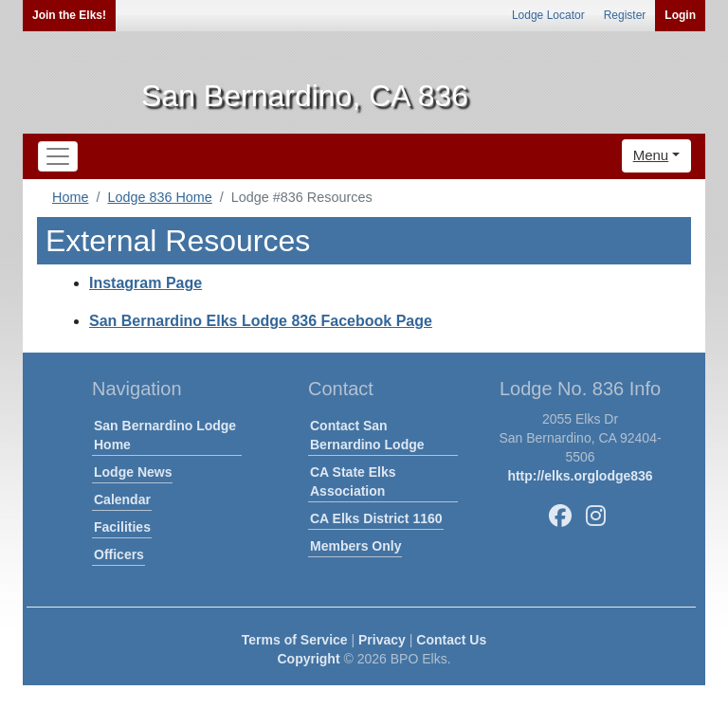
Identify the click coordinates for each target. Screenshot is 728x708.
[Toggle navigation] (58, 156)
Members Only (355, 546)
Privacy (382, 640)
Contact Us (451, 640)
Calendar (122, 499)
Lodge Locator (548, 15)
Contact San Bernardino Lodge (367, 435)
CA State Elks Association (353, 481)
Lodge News (133, 472)
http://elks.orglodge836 (580, 476)
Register (625, 15)
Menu (651, 155)
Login (680, 15)
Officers (119, 554)
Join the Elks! (69, 15)
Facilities (122, 527)
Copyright (308, 659)
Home (70, 197)
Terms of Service (295, 640)
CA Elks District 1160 (376, 518)
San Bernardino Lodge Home (165, 435)
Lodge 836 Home (159, 197)
